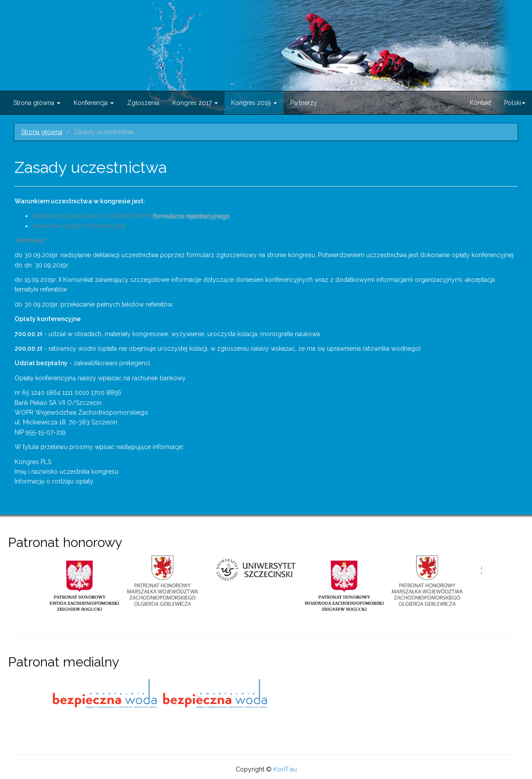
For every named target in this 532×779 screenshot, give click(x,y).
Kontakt (480, 103)
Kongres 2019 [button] (254, 103)
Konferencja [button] (94, 103)
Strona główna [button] (37, 103)
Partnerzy (304, 103)
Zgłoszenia (143, 103)
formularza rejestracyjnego (192, 216)
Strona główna (42, 132)
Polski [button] (515, 103)
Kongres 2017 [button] (195, 103)
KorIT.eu (285, 769)
